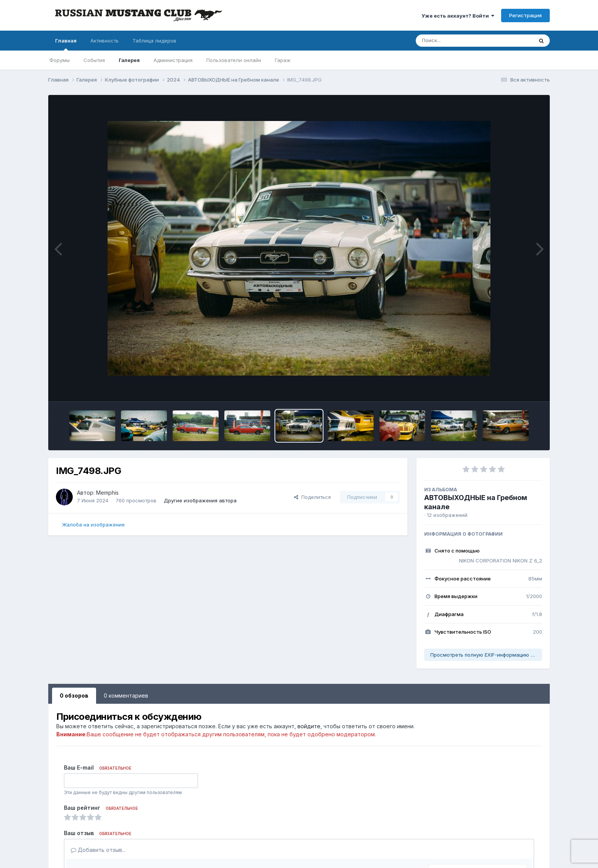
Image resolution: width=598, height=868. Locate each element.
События (94, 60)
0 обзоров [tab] (74, 696)
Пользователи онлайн (234, 60)
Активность (105, 41)
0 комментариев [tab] (126, 696)
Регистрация (525, 15)
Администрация (173, 60)
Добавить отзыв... (98, 850)
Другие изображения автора (200, 500)
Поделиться (312, 497)
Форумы (60, 60)
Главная (66, 44)
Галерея (129, 60)
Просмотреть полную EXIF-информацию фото (486, 655)
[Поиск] (460, 41)
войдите (309, 726)
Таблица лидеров (154, 41)
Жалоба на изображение (93, 525)
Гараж (283, 60)
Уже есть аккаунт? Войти (458, 16)
